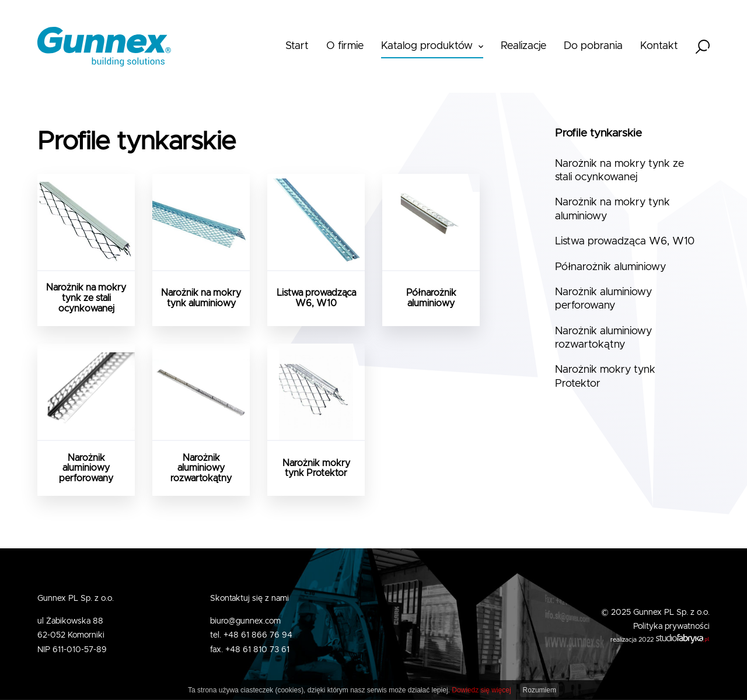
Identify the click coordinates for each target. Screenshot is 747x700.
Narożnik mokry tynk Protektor (605, 377)
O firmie (345, 46)
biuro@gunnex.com (245, 621)
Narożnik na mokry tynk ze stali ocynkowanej (619, 171)
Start (297, 46)
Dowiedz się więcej (481, 690)
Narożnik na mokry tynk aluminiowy (612, 209)
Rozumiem (540, 690)
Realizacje (523, 46)
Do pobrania (593, 46)
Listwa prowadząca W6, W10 (625, 242)
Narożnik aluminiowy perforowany (603, 299)
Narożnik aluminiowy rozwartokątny (603, 338)
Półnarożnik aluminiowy (610, 267)
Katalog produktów (427, 46)
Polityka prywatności (671, 626)
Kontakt (659, 46)
